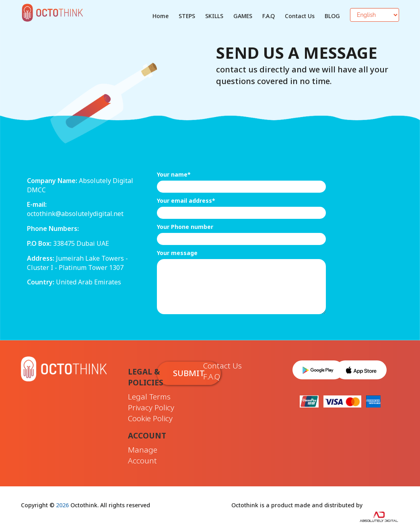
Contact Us (300, 16)
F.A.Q (269, 16)
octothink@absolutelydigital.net (75, 214)
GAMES (243, 16)
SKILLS (214, 16)
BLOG (332, 16)
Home (161, 16)
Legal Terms (149, 397)
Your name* (174, 174)
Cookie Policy (150, 418)
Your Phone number (185, 227)
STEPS (187, 16)
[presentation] (218, 334)
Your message (177, 253)
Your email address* (186, 201)
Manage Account (143, 455)
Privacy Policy (151, 408)
